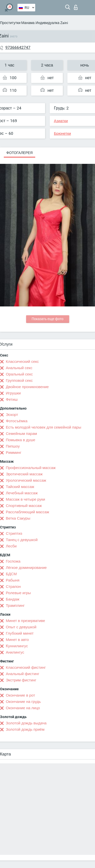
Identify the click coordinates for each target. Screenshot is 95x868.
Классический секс (22, 362)
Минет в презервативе (25, 621)
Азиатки (61, 121)
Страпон (13, 587)
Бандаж (13, 599)
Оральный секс (19, 374)
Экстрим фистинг (21, 680)
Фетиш (12, 399)
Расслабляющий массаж (27, 512)
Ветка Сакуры (18, 518)
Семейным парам (21, 434)
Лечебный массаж (22, 493)
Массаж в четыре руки (25, 499)
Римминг (14, 453)
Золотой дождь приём (25, 729)
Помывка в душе (21, 440)
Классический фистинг (26, 667)
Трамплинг (15, 606)
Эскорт (12, 415)
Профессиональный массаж (31, 468)
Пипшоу (13, 446)
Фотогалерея (20, 153)
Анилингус (15, 652)
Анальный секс (19, 368)
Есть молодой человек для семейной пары (43, 427)
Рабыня (13, 580)
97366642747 (18, 47)
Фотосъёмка (17, 421)
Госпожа (13, 561)
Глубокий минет (20, 633)
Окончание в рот (20, 695)
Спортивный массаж (24, 506)
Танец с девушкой (22, 540)
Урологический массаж (26, 480)
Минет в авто (17, 640)
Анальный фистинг (23, 674)
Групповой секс (19, 381)
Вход (76, 7)
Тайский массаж (20, 487)
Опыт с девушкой (21, 627)
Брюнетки (62, 133)
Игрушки (13, 393)
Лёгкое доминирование (26, 568)
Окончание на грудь (23, 702)
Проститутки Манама (17, 23)
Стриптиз (14, 533)
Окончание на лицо (23, 708)
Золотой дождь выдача (26, 723)
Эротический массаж (24, 474)
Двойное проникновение (27, 387)
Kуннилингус (17, 646)
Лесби (11, 546)
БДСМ (11, 574)
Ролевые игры (18, 593)
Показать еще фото (48, 319)
